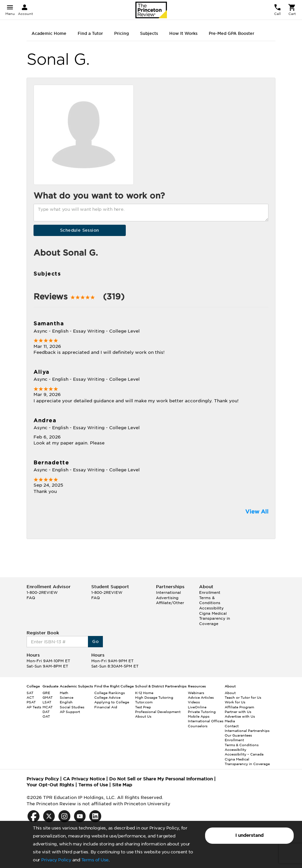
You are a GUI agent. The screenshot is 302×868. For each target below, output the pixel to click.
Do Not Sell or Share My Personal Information (161, 779)
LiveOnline (197, 707)
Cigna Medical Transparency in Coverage (215, 619)
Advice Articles (201, 697)
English (66, 702)
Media (230, 721)
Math (64, 693)
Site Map (122, 785)
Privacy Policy (56, 860)
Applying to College (112, 702)
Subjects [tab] (149, 33)
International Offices (206, 721)
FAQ (31, 598)
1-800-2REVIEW (42, 592)
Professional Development (158, 712)
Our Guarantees (238, 735)
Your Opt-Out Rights (50, 785)
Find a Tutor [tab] (90, 33)
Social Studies (72, 707)
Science (67, 697)
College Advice (107, 697)
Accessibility (211, 608)
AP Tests (34, 707)
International (168, 592)
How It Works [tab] (183, 33)
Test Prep (143, 707)
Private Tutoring (202, 712)
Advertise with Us (240, 716)
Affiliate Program (239, 707)
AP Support (70, 712)
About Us (143, 716)
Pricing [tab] (121, 33)
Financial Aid (106, 707)
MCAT (48, 707)
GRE (46, 693)
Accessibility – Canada (244, 754)
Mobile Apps (199, 716)
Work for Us (235, 702)
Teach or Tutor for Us (243, 697)
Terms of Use (95, 860)
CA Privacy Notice (84, 779)
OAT (46, 716)
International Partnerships (247, 731)
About (230, 693)
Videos (194, 702)
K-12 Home (144, 693)
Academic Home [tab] (49, 33)
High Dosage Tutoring (154, 697)
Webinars (196, 693)
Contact (232, 726)
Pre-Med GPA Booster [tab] (231, 33)
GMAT (48, 697)
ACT (30, 697)
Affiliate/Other (170, 603)
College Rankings (110, 693)
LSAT (47, 702)
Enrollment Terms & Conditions (210, 598)
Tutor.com (144, 702)
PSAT (31, 702)
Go (95, 641)
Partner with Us (238, 712)
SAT (30, 693)
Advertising (167, 598)
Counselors (198, 726)
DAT (46, 712)
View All (257, 512)
